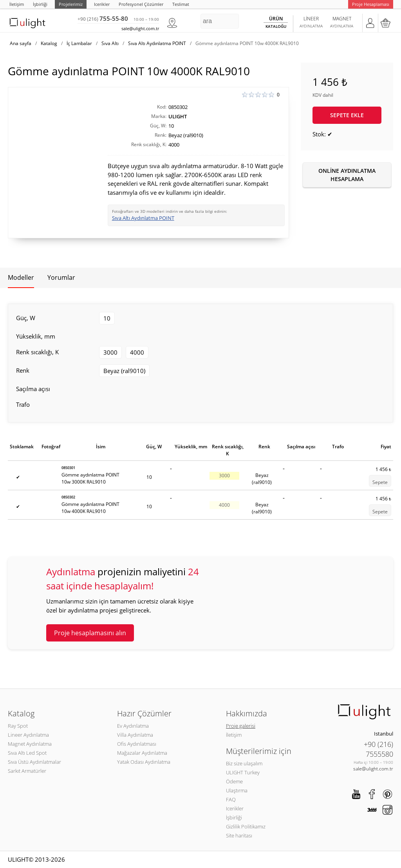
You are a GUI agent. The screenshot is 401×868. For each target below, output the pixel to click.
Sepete (380, 482)
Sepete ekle (347, 115)
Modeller (21, 277)
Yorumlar (61, 277)
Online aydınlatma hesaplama (347, 175)
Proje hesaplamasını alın (90, 633)
